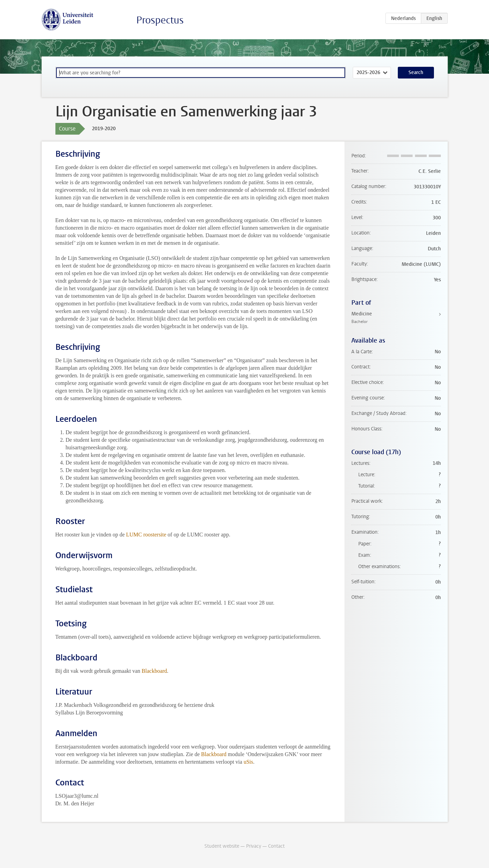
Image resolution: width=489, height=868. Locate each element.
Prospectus (160, 20)
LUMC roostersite (146, 535)
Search (416, 72)
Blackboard (155, 671)
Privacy (254, 846)
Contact (276, 846)
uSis (248, 762)
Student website (222, 846)
